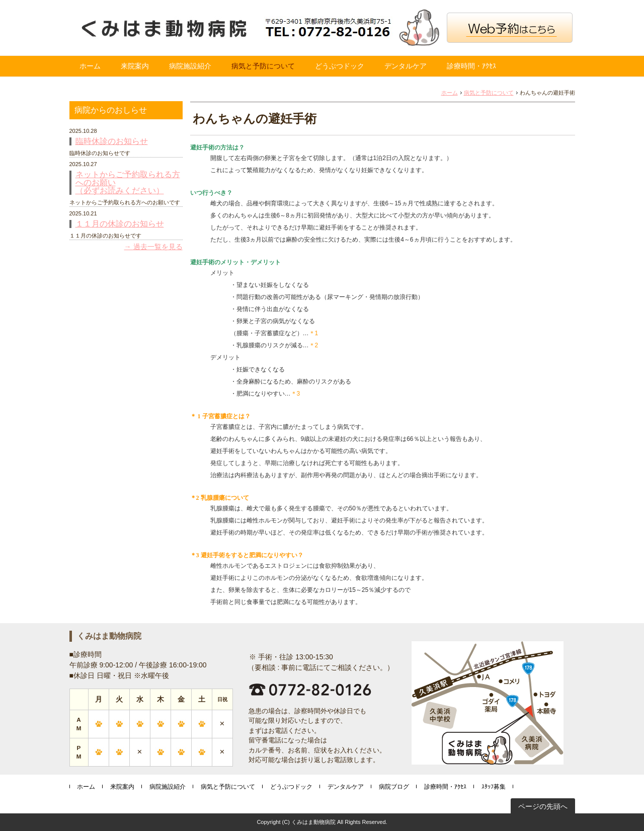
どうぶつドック (340, 66)
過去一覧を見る (158, 247)
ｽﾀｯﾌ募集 (494, 787)
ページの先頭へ (543, 806)
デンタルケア (406, 66)
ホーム (90, 66)
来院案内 (135, 66)
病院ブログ (394, 787)
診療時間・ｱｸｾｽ (471, 66)
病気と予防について (263, 66)
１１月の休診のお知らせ (120, 224)
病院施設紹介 (190, 66)
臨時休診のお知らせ (112, 141)
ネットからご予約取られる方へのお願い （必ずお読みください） (128, 183)
